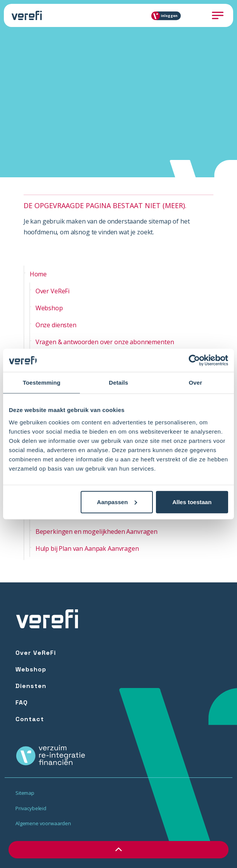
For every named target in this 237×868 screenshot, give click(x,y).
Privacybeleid (31, 808)
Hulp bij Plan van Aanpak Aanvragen (87, 548)
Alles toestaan (192, 502)
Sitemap (25, 793)
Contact (30, 719)
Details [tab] (118, 383)
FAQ (22, 702)
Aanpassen (117, 502)
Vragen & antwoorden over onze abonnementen (105, 342)
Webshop (49, 308)
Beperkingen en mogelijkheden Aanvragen (96, 532)
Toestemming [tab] (42, 383)
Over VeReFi (52, 291)
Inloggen (167, 16)
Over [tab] (196, 383)
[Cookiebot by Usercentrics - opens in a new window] (194, 360)
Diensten (31, 686)
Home (38, 274)
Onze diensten (56, 325)
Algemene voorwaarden (43, 823)
